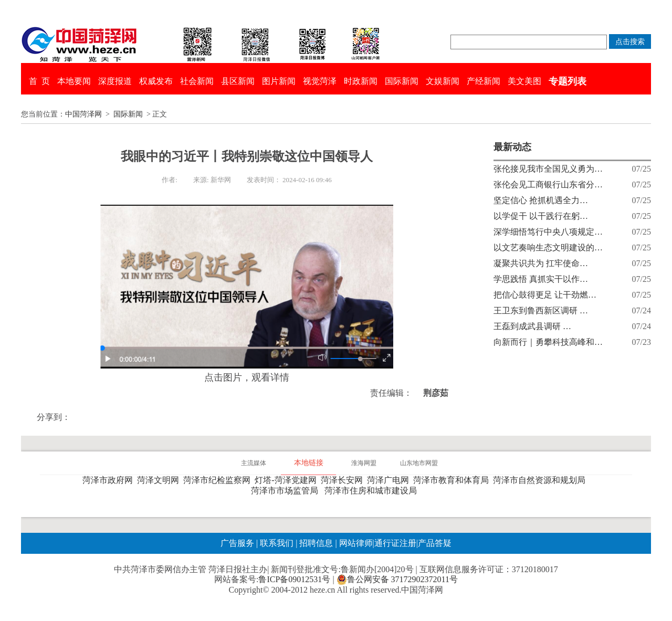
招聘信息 (316, 543)
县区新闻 (238, 81)
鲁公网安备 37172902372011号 (397, 580)
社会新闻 (197, 81)
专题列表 (568, 81)
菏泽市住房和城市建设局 (373, 491)
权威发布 (156, 81)
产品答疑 (435, 543)
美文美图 (524, 81)
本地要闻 (74, 81)
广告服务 (237, 543)
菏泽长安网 (344, 480)
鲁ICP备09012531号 (294, 579)
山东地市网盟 (419, 463)
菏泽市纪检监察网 (219, 480)
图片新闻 (279, 81)
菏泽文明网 (160, 480)
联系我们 (277, 543)
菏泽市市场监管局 (287, 491)
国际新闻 (402, 81)
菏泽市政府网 (110, 480)
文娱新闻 (443, 81)
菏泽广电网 (390, 480)
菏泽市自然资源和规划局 (541, 480)
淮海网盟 (364, 463)
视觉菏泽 (320, 81)
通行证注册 (395, 543)
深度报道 (115, 81)
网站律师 (355, 543)
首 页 (39, 81)
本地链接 (309, 463)
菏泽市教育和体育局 (453, 480)
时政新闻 (361, 81)
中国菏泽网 (83, 114)
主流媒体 (254, 463)
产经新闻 (484, 81)
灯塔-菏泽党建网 (287, 480)
